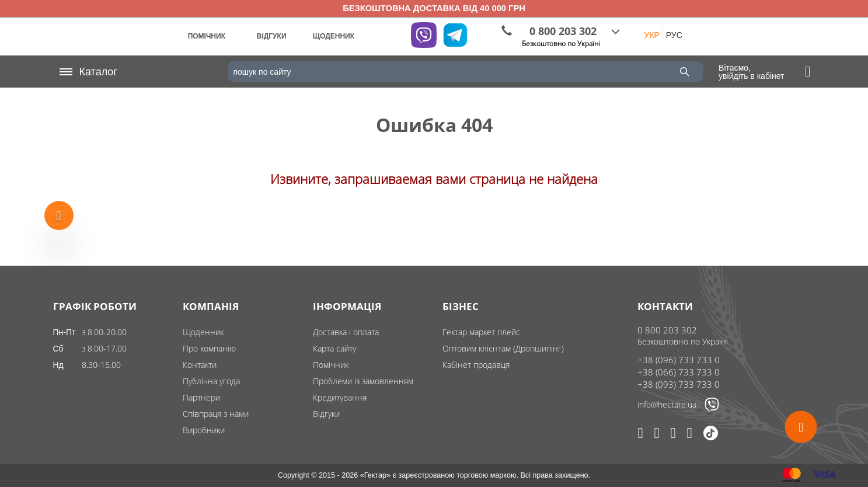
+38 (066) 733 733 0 (679, 372)
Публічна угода (211, 381)
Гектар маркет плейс (481, 332)
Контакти (200, 365)
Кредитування (340, 397)
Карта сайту (334, 348)
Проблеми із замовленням (363, 381)
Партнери (201, 397)
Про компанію (209, 348)
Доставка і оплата (346, 332)
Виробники (204, 430)
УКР (651, 35)
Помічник (331, 365)
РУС (674, 35)
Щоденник (203, 332)
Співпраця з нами (216, 414)
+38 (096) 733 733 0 (679, 360)
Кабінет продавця (476, 365)
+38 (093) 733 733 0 (679, 384)
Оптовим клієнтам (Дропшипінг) (503, 348)
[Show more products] (59, 217)
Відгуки (326, 414)
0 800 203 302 (667, 330)
